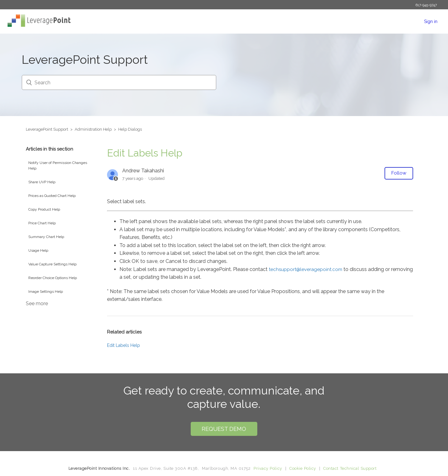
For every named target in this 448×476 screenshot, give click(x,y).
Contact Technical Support (350, 468)
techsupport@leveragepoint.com (306, 269)
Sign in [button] (431, 21)
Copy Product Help (44, 209)
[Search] (119, 82)
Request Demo (224, 429)
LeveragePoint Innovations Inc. (99, 468)
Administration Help (93, 129)
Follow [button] (399, 173)
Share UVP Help (42, 182)
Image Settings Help (46, 292)
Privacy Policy (268, 468)
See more (37, 303)
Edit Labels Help (124, 345)
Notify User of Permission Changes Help (58, 166)
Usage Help (38, 250)
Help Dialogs (130, 129)
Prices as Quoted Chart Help (52, 196)
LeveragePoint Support (47, 129)
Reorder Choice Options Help (53, 278)
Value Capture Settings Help (52, 264)
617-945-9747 (426, 5)
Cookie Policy (303, 468)
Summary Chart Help (46, 237)
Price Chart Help (42, 223)
